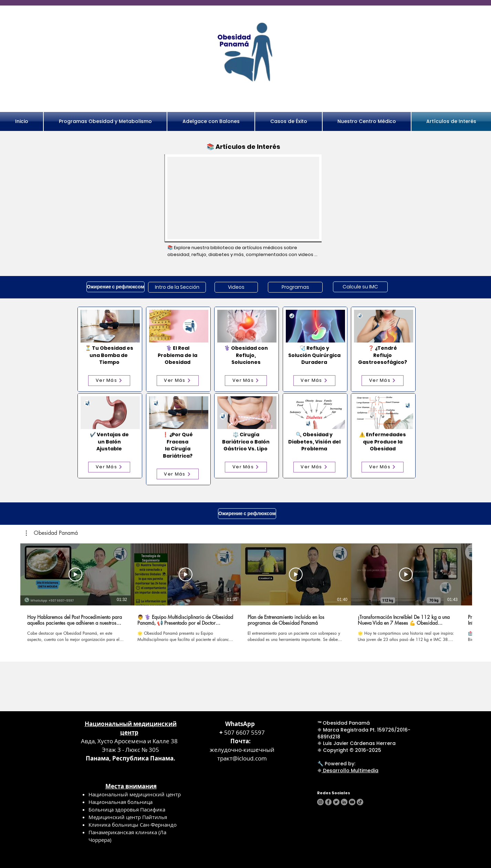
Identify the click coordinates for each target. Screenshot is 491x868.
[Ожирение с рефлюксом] (116, 287)
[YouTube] (352, 802)
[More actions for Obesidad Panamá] (52, 533)
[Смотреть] (75, 574)
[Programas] (295, 287)
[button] (52, 533)
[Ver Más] (109, 381)
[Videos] (236, 287)
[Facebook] (328, 802)
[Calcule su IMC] (360, 287)
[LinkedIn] (344, 802)
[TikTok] (360, 802)
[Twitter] (336, 802)
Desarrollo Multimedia (350, 770)
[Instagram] (320, 802)
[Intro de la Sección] (177, 287)
